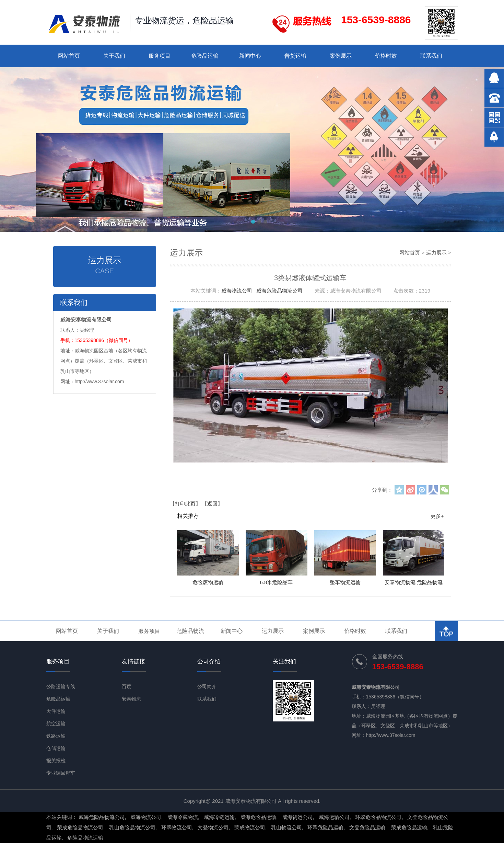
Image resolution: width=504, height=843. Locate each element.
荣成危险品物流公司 (80, 827)
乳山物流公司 (286, 827)
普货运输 (295, 56)
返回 (212, 504)
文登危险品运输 (367, 827)
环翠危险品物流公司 (378, 817)
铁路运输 (56, 736)
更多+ (437, 516)
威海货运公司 (297, 817)
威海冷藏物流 (183, 817)
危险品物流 (190, 631)
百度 (127, 686)
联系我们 (431, 56)
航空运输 (56, 724)
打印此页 (185, 504)
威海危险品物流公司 (279, 291)
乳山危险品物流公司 (132, 827)
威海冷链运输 (219, 817)
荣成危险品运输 (409, 827)
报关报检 (56, 761)
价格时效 (386, 56)
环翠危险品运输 (325, 827)
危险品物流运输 (85, 838)
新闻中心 (250, 56)
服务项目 (160, 56)
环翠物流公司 (177, 827)
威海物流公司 (237, 291)
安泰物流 (131, 699)
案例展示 (341, 56)
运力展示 (436, 253)
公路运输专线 (61, 686)
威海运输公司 (334, 817)
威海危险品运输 (258, 817)
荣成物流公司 (250, 827)
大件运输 (56, 711)
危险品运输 (205, 56)
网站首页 (69, 56)
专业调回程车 (61, 773)
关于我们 (114, 56)
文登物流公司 (213, 827)
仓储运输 (56, 748)
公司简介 (207, 686)
